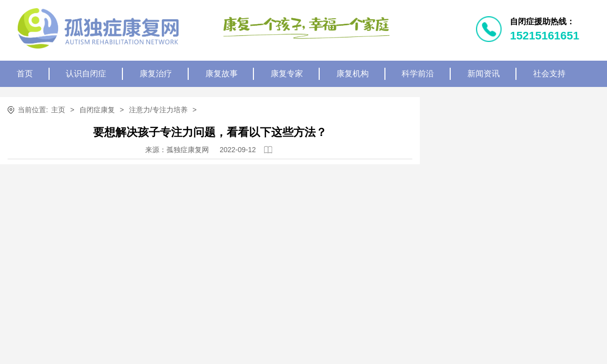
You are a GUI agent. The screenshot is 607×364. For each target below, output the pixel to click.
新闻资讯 (484, 74)
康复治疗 (156, 74)
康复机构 (353, 74)
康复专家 (287, 74)
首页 (25, 74)
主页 (58, 110)
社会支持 (549, 74)
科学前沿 (418, 74)
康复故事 (222, 74)
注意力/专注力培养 (158, 110)
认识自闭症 (86, 74)
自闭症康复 (97, 110)
